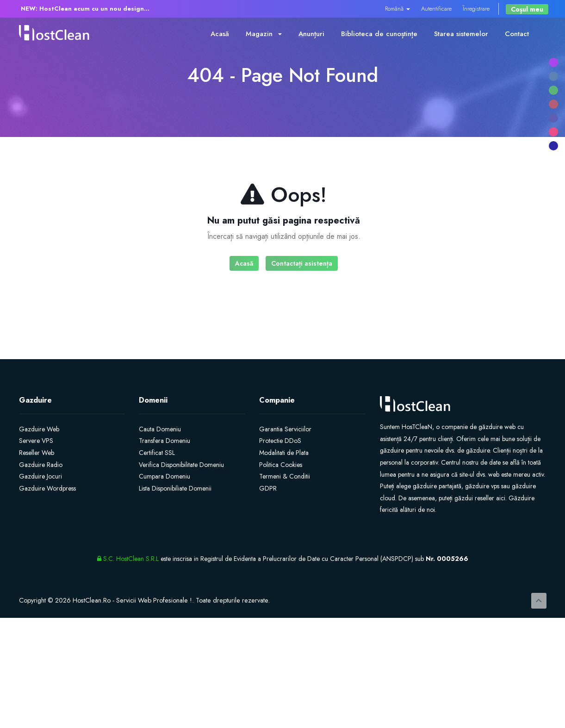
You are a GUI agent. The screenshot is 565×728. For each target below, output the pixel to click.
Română (397, 9)
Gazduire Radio (41, 465)
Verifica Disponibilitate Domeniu (181, 465)
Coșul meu (527, 9)
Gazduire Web (39, 429)
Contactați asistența (302, 263)
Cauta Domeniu (160, 429)
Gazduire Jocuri (40, 476)
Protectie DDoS (280, 441)
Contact (517, 34)
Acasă (220, 34)
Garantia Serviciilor (285, 429)
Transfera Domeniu (165, 441)
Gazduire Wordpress (47, 488)
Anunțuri (311, 34)
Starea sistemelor (461, 34)
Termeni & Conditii (285, 476)
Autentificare (436, 9)
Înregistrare (476, 9)
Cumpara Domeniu (165, 476)
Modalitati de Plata (284, 453)
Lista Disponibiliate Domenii (175, 488)
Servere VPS (36, 441)
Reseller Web (37, 453)
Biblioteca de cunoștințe (379, 34)
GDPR (268, 488)
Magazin (264, 34)
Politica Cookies (281, 465)
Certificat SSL (157, 453)
